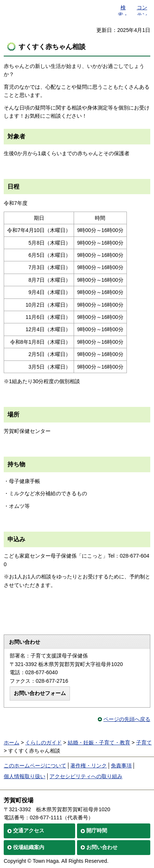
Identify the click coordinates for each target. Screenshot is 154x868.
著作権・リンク (89, 766)
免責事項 (121, 766)
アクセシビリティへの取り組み (86, 776)
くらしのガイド (44, 743)
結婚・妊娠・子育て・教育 (99, 743)
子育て (144, 743)
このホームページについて (35, 766)
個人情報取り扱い (25, 776)
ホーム (12, 743)
